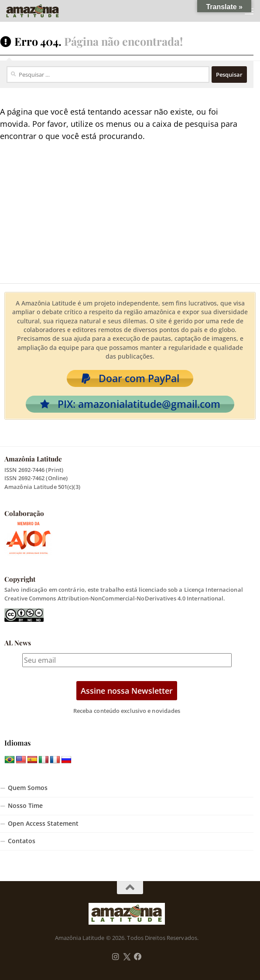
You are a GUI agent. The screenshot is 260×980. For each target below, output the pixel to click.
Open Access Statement (43, 824)
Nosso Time (25, 806)
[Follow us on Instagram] (116, 957)
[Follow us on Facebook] (138, 957)
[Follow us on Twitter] (127, 957)
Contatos (22, 841)
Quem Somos (28, 788)
